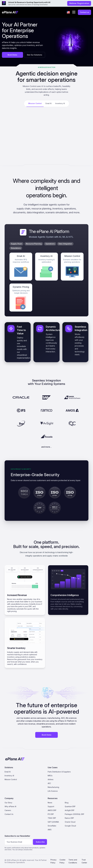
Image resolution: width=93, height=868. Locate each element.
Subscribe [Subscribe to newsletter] (40, 842)
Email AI (8, 772)
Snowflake (52, 826)
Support (51, 806)
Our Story (8, 803)
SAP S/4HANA (53, 822)
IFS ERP (51, 814)
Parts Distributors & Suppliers (59, 772)
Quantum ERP (70, 806)
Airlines (51, 779)
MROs (50, 776)
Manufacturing (53, 787)
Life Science (53, 791)
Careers (8, 810)
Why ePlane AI (10, 806)
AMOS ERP (52, 810)
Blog (67, 803)
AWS (50, 830)
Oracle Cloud (70, 822)
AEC (49, 783)
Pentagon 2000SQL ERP (74, 814)
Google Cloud (70, 826)
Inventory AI (9, 776)
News (50, 803)
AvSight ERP (70, 810)
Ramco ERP (69, 818)
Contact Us (9, 814)
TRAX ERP (52, 818)
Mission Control (11, 779)
